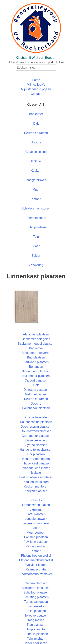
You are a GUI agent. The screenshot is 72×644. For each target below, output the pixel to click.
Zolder (36, 256)
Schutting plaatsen (36, 597)
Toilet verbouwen (36, 615)
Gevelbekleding (36, 152)
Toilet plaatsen (36, 227)
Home (36, 80)
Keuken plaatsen (36, 491)
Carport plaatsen (36, 380)
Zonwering (36, 265)
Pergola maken (36, 546)
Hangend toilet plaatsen (36, 450)
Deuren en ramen (36, 133)
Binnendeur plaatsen (36, 371)
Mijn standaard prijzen (36, 89)
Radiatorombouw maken (36, 574)
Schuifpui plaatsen (36, 592)
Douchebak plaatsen (36, 408)
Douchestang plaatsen (36, 427)
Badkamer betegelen (36, 339)
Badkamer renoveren (36, 353)
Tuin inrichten (36, 639)
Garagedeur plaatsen (36, 436)
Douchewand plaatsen (36, 431)
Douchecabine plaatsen (36, 422)
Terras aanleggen (36, 602)
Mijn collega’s (36, 85)
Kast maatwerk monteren (36, 477)
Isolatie (36, 161)
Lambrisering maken (36, 505)
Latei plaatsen (36, 514)
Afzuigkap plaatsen (36, 334)
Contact (36, 94)
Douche (36, 142)
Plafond (36, 199)
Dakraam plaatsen (36, 390)
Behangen (36, 367)
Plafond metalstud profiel (36, 560)
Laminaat (36, 509)
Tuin (36, 237)
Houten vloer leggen (36, 459)
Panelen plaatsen (36, 537)
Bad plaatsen (36, 357)
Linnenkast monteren (36, 523)
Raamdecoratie (36, 569)
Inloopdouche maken (36, 468)
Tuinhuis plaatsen (36, 634)
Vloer (36, 246)
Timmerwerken (36, 218)
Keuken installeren (36, 482)
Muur (36, 190)
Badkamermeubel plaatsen (36, 344)
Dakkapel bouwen (36, 394)
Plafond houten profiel (36, 556)
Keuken (36, 171)
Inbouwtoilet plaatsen (36, 463)
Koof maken (36, 500)
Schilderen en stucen (36, 208)
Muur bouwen (36, 533)
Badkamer (36, 114)
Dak (36, 124)
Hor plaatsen (36, 454)
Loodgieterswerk (36, 180)
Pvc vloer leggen (36, 565)
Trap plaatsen (36, 625)
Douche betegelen (36, 417)
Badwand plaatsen (36, 362)
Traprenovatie (36, 629)
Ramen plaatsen (36, 583)
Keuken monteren (36, 486)
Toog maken (36, 620)
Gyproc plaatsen (36, 445)
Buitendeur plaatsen (36, 376)
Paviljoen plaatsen (36, 542)
